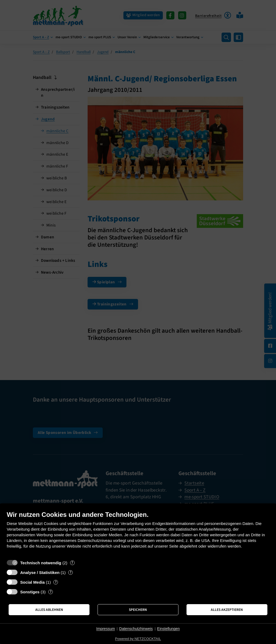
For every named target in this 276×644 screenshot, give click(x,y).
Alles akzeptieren (227, 610)
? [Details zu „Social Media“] (56, 582)
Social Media (32, 582)
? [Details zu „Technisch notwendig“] (72, 563)
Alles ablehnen (49, 610)
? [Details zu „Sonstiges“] (51, 592)
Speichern (138, 610)
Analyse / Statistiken (40, 572)
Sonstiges (30, 592)
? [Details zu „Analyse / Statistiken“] (71, 572)
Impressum (106, 629)
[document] (138, 534)
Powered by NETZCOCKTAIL (138, 639)
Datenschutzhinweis (136, 629)
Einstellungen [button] (168, 629)
